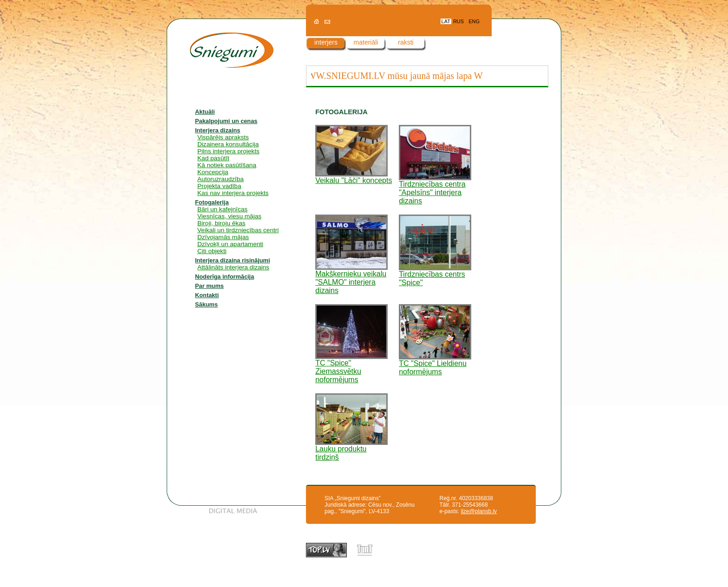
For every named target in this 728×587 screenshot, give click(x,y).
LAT (446, 21)
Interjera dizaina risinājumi (232, 260)
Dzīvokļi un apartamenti (230, 244)
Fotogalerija (212, 202)
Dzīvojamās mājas (223, 237)
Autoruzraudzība (221, 179)
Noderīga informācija (224, 277)
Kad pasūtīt (213, 158)
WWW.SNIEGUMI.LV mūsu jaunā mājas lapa (387, 76)
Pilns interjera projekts (228, 151)
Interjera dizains (218, 130)
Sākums (206, 304)
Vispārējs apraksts (223, 137)
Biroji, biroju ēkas (221, 223)
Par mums (209, 286)
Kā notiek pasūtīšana (227, 165)
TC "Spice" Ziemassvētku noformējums (351, 368)
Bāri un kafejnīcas (222, 209)
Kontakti (207, 295)
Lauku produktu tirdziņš (351, 450)
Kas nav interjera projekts (233, 193)
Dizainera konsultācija (228, 144)
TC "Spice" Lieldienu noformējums (435, 364)
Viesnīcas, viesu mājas (229, 216)
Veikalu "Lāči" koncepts (354, 177)
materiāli (366, 42)
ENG (474, 21)
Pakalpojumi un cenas (226, 121)
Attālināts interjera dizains (233, 267)
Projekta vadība (219, 186)
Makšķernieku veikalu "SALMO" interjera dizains (351, 279)
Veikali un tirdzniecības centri (238, 230)
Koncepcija (213, 172)
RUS (458, 21)
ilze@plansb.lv (479, 511)
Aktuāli (205, 112)
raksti (406, 42)
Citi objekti (212, 251)
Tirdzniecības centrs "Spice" (435, 275)
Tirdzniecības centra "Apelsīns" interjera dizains (435, 189)
